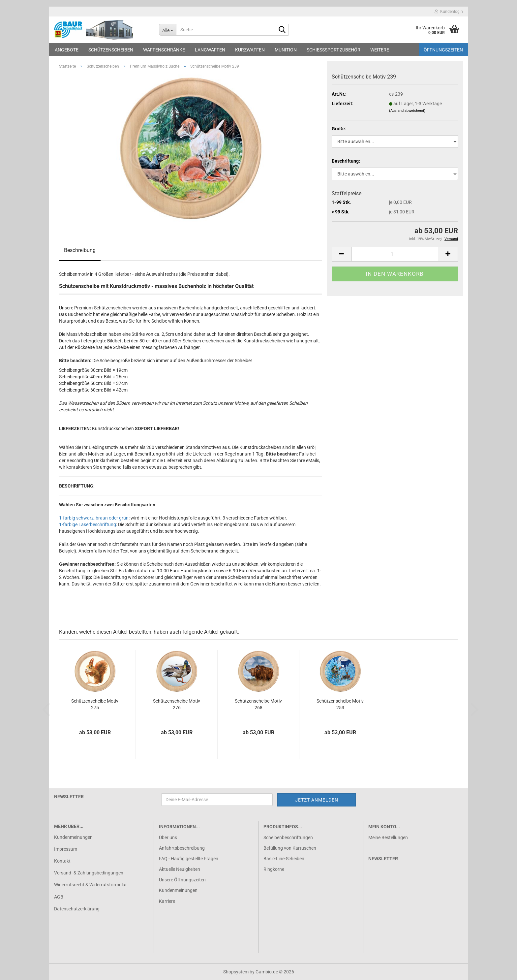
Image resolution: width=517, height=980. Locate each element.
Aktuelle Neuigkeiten (180, 869)
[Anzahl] (395, 254)
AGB (59, 897)
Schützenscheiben (111, 50)
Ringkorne (274, 869)
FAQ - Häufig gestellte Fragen (189, 859)
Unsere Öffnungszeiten (182, 880)
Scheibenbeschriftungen (288, 838)
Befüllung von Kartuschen (290, 848)
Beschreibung (80, 250)
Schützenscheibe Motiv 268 (258, 704)
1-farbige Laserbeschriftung (88, 524)
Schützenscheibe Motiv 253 (340, 704)
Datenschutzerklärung (77, 909)
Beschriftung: (346, 161)
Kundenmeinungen (73, 837)
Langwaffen (210, 50)
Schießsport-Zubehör (334, 50)
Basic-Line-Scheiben (284, 859)
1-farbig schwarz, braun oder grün (94, 518)
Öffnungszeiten (443, 50)
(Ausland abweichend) (407, 111)
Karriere (167, 901)
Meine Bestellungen (388, 838)
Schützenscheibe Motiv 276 (177, 704)
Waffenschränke (164, 50)
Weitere (380, 50)
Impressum (66, 849)
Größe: (339, 129)
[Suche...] (168, 30)
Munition (286, 50)
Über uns (168, 838)
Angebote (67, 50)
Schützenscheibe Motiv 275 (95, 704)
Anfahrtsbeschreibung (182, 848)
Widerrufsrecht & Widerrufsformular (91, 885)
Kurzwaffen (250, 50)
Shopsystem (236, 972)
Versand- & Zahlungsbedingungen (89, 873)
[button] (342, 254)
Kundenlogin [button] (449, 12)
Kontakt (62, 861)
